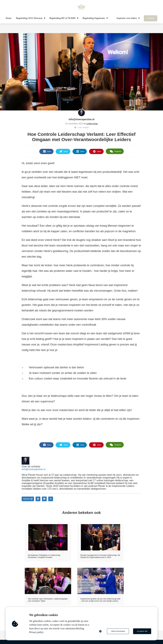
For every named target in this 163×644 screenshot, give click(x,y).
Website (28, 499)
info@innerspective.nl (82, 119)
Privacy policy (36, 632)
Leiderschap (92, 124)
